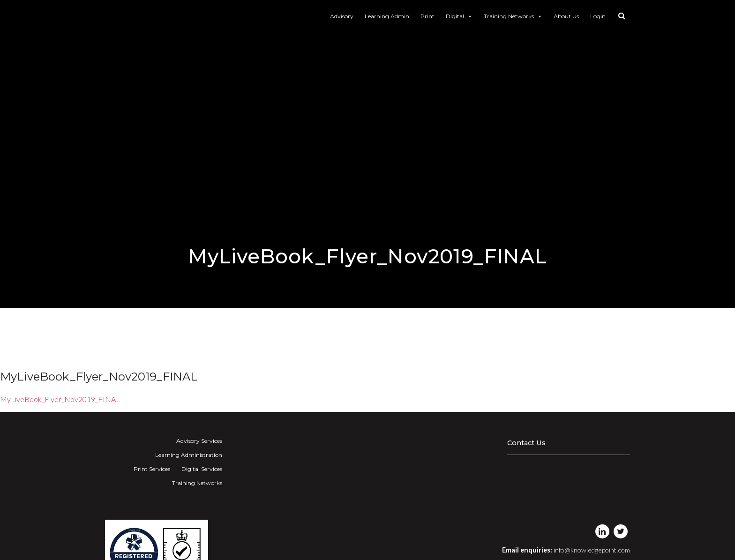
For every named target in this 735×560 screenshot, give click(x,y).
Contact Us (526, 443)
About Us (566, 16)
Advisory (342, 16)
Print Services (152, 469)
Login (598, 16)
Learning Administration (189, 455)
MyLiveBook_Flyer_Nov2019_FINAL (60, 399)
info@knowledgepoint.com (592, 550)
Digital (459, 16)
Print (427, 16)
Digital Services (202, 469)
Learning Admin (387, 16)
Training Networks (513, 16)
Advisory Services (199, 441)
